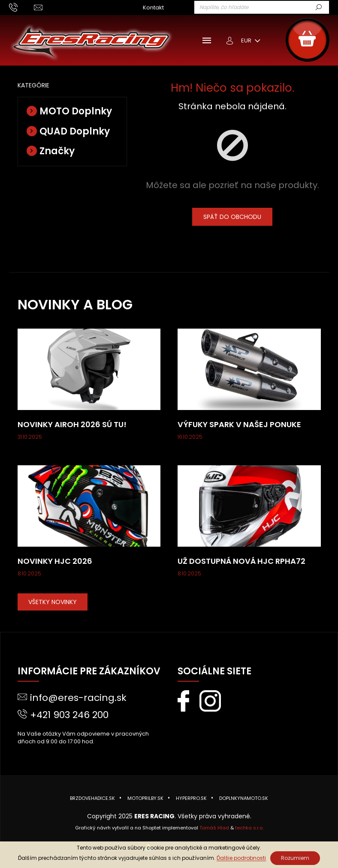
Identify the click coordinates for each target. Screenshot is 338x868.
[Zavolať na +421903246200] (22, 7)
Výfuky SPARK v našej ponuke (239, 424)
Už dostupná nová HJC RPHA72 (241, 561)
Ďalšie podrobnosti (241, 858)
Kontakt (153, 7)
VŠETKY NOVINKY (53, 602)
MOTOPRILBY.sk (145, 798)
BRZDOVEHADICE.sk (92, 798)
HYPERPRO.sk (191, 798)
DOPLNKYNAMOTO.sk (244, 798)
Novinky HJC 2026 (55, 561)
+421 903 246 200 (69, 715)
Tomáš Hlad (214, 828)
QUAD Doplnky (75, 131)
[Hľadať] (262, 7)
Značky (57, 151)
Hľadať (326, 8)
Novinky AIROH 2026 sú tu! (72, 424)
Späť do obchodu (232, 217)
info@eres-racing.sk (78, 698)
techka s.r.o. (249, 828)
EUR (247, 40)
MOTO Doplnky (76, 111)
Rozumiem (295, 858)
